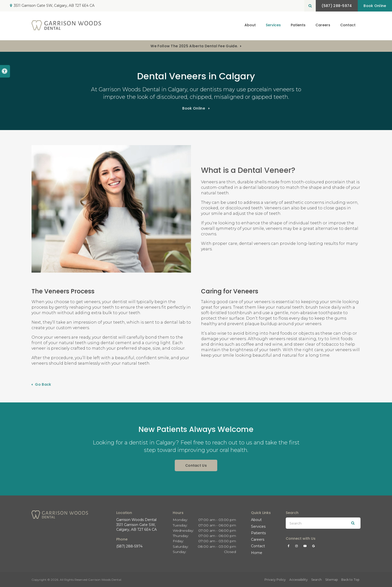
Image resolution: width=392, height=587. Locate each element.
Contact (348, 26)
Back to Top (350, 580)
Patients (298, 26)
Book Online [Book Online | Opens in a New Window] (374, 6)
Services (258, 526)
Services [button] (273, 26)
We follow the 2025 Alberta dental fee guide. (194, 46)
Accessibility (298, 580)
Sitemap (331, 580)
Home (257, 553)
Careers (323, 26)
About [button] (250, 26)
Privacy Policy (275, 580)
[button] (373, 87)
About (256, 520)
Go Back (43, 384)
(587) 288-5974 (129, 546)
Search (316, 580)
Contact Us (196, 465)
